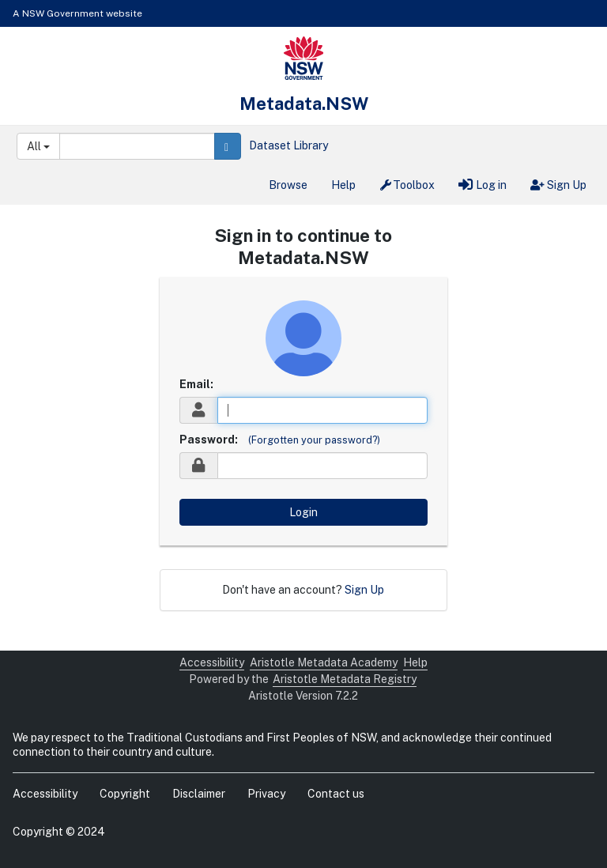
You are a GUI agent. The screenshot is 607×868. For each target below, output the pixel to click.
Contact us (336, 794)
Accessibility (212, 662)
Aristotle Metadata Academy (324, 662)
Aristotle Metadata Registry (345, 679)
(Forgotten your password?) (314, 440)
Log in (483, 185)
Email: (196, 384)
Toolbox (407, 185)
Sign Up (558, 185)
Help (343, 185)
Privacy (266, 794)
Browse (288, 185)
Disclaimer (199, 794)
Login (303, 512)
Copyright (125, 794)
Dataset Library (288, 145)
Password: (209, 440)
